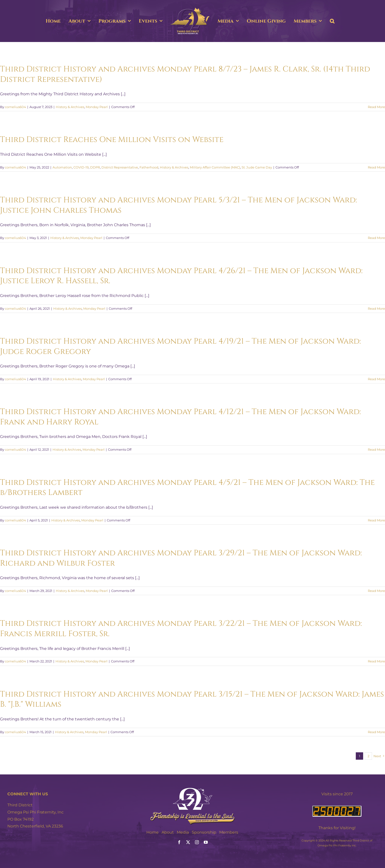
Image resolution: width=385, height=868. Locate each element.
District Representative (120, 167)
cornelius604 (15, 107)
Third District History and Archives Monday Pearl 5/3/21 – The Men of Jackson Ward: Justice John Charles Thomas (179, 205)
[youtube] (206, 842)
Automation (62, 167)
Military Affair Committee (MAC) (215, 167)
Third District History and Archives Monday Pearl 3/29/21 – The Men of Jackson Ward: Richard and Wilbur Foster (181, 558)
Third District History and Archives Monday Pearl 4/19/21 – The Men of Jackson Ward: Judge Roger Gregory (180, 346)
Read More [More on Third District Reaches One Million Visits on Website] (376, 167)
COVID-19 (81, 167)
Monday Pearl (97, 107)
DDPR (95, 167)
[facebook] (179, 842)
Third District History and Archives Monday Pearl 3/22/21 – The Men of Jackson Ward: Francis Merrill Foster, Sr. (181, 629)
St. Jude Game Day (257, 167)
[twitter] (188, 842)
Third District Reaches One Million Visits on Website (112, 140)
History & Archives (70, 107)
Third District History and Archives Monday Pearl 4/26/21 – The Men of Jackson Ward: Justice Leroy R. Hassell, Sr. (181, 276)
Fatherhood (149, 167)
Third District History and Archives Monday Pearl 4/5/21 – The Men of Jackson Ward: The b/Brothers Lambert (187, 488)
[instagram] (197, 842)
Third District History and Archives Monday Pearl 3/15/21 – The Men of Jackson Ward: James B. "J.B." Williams (192, 699)
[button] (332, 21)
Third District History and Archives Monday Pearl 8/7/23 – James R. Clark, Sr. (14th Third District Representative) (185, 74)
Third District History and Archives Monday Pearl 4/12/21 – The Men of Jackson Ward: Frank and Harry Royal (180, 417)
